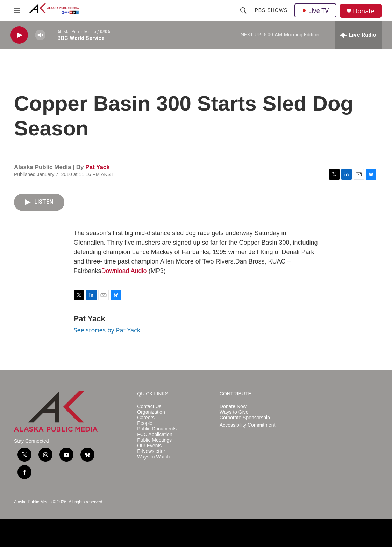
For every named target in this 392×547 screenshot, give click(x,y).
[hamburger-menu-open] (17, 10)
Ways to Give (234, 412)
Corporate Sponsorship (245, 418)
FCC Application (155, 434)
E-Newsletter (151, 451)
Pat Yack (98, 167)
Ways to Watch (153, 457)
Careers (146, 418)
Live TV (315, 10)
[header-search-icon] (243, 10)
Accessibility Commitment (247, 425)
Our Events (149, 446)
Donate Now (233, 406)
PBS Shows (271, 10)
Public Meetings (154, 440)
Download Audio (124, 271)
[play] (19, 35)
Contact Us (149, 406)
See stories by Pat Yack (107, 330)
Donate (364, 11)
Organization (151, 412)
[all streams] (358, 35)
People (145, 423)
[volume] (40, 35)
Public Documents (157, 429)
